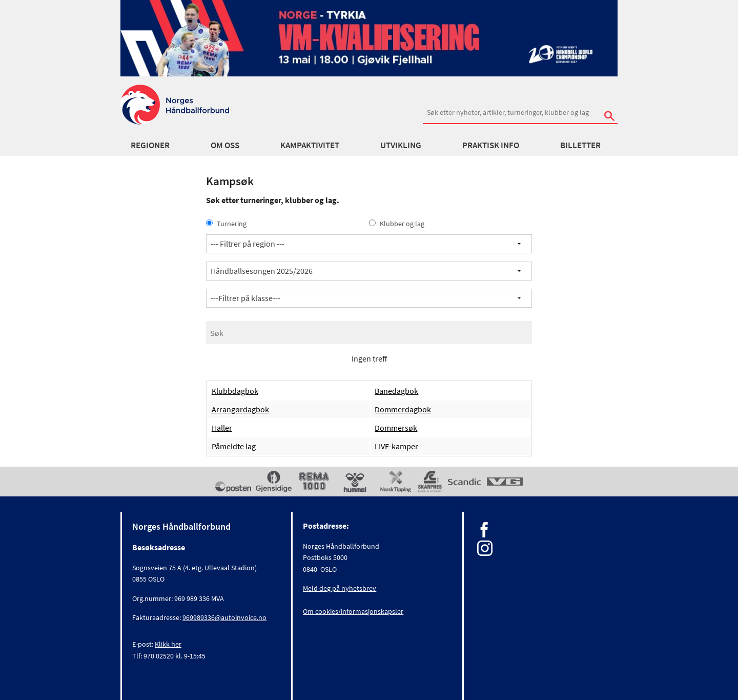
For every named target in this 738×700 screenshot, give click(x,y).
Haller (222, 428)
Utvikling (401, 145)
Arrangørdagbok (240, 409)
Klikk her (168, 644)
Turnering (226, 224)
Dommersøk (396, 428)
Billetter (580, 145)
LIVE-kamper (396, 446)
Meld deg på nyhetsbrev (340, 588)
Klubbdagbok (235, 391)
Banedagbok (396, 391)
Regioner (150, 145)
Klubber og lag (397, 224)
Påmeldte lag (234, 446)
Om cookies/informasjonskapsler (353, 611)
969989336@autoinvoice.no (224, 617)
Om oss (225, 145)
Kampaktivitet (310, 145)
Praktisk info (491, 145)
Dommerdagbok (403, 409)
